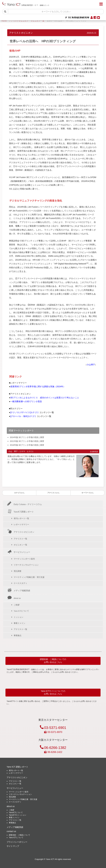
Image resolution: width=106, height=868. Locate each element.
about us (14, 598)
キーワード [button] (88, 493)
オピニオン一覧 (38, 21)
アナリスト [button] (53, 493)
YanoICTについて (16, 813)
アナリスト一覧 (20, 539)
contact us (11, 831)
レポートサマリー (21, 524)
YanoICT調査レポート (21, 512)
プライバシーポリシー (17, 842)
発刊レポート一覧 (21, 518)
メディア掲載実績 (19, 591)
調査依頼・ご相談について (19, 835)
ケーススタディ (20, 583)
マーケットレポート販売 (24, 559)
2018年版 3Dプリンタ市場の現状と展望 (27, 445)
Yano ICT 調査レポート (17, 767)
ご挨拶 (17, 605)
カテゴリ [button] (19, 493)
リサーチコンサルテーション (26, 565)
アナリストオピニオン (19, 21)
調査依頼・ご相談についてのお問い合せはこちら (53, 661)
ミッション (19, 617)
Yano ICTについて (21, 611)
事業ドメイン (19, 623)
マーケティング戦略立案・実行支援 (29, 577)
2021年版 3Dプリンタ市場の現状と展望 (27, 441)
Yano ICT (50, 859)
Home (4, 21)
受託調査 (18, 571)
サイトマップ (13, 846)
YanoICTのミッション (18, 815)
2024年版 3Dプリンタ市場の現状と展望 (27, 437)
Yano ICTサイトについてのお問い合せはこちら (53, 693)
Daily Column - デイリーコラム (25, 504)
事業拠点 (18, 635)
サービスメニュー (19, 552)
